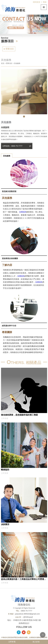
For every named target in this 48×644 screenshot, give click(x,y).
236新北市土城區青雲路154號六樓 (27, 620)
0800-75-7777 (27, 611)
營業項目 (10, 49)
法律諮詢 (23, 212)
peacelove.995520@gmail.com (27, 614)
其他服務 (7, 156)
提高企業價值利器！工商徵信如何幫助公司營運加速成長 (24, 580)
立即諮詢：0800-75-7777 (17, 146)
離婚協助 (5, 470)
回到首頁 (36, 2)
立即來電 (12, 642)
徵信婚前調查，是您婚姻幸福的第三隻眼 (19, 415)
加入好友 (36, 642)
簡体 (45, 2)
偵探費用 (5, 524)
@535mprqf (28, 617)
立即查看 (5, 418)
